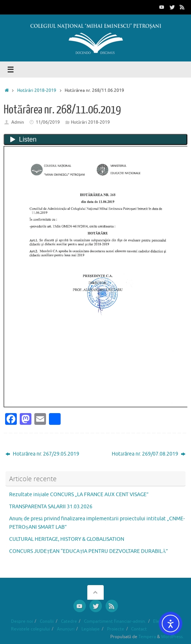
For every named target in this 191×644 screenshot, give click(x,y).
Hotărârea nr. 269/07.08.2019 (149, 454)
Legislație (91, 629)
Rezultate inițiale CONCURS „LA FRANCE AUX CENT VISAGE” (79, 495)
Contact (139, 629)
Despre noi (22, 621)
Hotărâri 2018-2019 (37, 90)
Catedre (69, 621)
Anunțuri (66, 629)
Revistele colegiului (30, 629)
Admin (18, 122)
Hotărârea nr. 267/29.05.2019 (42, 454)
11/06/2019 (48, 122)
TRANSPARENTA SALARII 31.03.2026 (51, 507)
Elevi (158, 621)
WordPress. (172, 637)
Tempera (147, 637)
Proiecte (116, 629)
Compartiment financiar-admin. (115, 621)
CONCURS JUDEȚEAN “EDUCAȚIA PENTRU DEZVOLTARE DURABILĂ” (89, 551)
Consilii (47, 621)
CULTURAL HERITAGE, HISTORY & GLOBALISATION (67, 539)
